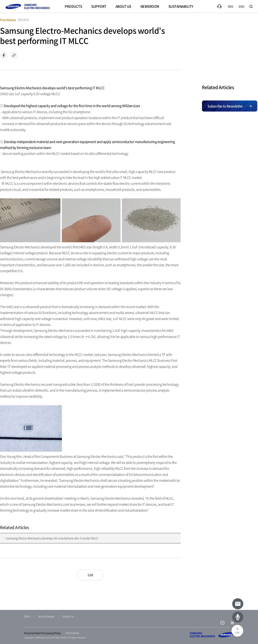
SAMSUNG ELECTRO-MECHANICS (212, 635)
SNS (230, 6)
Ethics (27, 616)
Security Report (46, 616)
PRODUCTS (73, 6)
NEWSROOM (150, 6)
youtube (222, 623)
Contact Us (68, 616)
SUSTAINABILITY (181, 6)
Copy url (14, 55)
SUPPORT (99, 6)
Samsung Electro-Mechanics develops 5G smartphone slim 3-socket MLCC (52, 538)
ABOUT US (123, 6)
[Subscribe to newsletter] (238, 604)
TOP (237, 633)
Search (252, 6)
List (90, 575)
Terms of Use (72, 633)
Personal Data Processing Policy (42, 633)
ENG (242, 6)
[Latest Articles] (238, 617)
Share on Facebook (4, 55)
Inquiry (219, 6)
